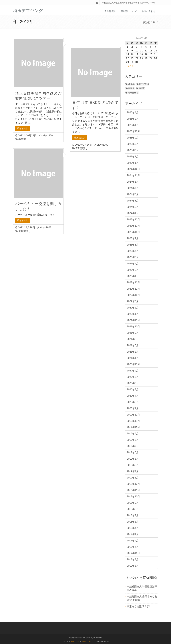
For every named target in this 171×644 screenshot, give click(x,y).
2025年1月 (133, 163)
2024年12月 (133, 169)
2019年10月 (133, 427)
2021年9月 (133, 333)
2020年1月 (133, 408)
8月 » (131, 66)
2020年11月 (133, 364)
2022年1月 (133, 314)
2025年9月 (133, 138)
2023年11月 (133, 226)
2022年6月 (133, 308)
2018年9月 (133, 503)
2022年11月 (133, 289)
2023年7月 (133, 251)
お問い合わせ (149, 11)
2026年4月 (133, 112)
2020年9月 (133, 371)
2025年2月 (133, 157)
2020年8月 (133, 377)
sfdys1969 (47, 136)
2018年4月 (133, 528)
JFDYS (131, 84)
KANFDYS (144, 84)
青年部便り (110, 11)
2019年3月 (133, 465)
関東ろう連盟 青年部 (138, 606)
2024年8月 (133, 182)
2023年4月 (133, 264)
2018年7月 (133, 515)
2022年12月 (133, 282)
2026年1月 (133, 125)
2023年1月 (133, 276)
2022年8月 (133, 301)
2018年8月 (133, 509)
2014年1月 (133, 534)
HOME (146, 22)
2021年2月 (133, 352)
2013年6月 (133, 541)
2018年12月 (133, 484)
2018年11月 (133, 490)
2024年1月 (133, 213)
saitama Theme (87, 641)
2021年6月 (133, 345)
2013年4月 (133, 547)
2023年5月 (133, 257)
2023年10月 (133, 232)
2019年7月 (133, 446)
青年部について (129, 11)
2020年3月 (133, 402)
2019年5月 (133, 459)
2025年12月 (133, 131)
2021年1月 (133, 358)
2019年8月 (133, 440)
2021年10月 (133, 327)
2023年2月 (133, 270)
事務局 (131, 88)
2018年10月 (133, 497)
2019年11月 (133, 421)
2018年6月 (133, 522)
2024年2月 (133, 207)
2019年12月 (133, 415)
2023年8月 (133, 245)
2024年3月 (133, 201)
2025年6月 (133, 144)
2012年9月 (133, 559)
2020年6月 (133, 383)
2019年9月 (133, 434)
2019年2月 (133, 471)
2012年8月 (133, 566)
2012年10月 (133, 553)
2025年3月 (133, 150)
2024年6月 (133, 194)
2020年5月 (133, 389)
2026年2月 (133, 119)
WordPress (75, 641)
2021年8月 (133, 339)
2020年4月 (133, 396)
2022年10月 (133, 295)
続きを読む (22, 128)
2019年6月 (133, 452)
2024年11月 (133, 175)
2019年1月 (133, 478)
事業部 (22, 139)
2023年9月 (133, 238)
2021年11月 (133, 320)
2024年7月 (133, 188)
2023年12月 (133, 220)
